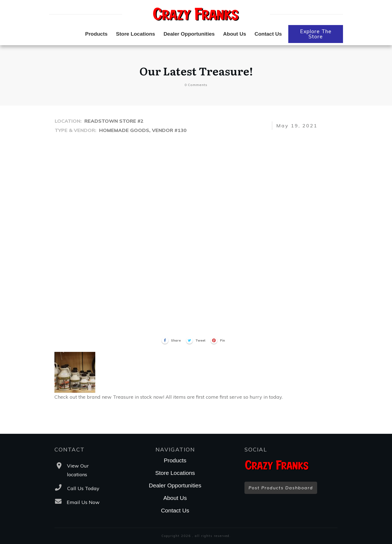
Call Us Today (83, 488)
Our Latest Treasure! (196, 71)
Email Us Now (83, 502)
